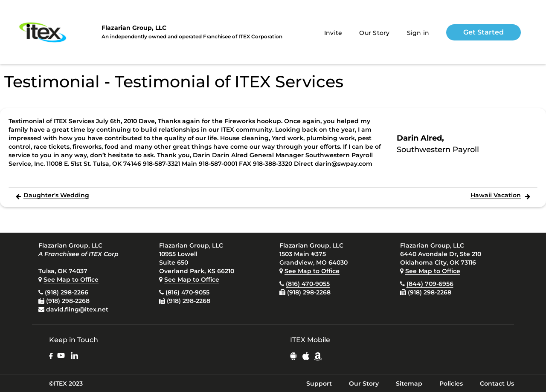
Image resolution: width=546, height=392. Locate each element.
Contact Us (497, 383)
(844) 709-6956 (430, 284)
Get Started (484, 32)
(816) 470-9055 (187, 292)
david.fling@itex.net (77, 309)
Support (319, 383)
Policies (451, 383)
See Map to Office (71, 280)
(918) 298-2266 (67, 292)
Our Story (374, 33)
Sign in (418, 33)
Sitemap (409, 383)
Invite (333, 33)
